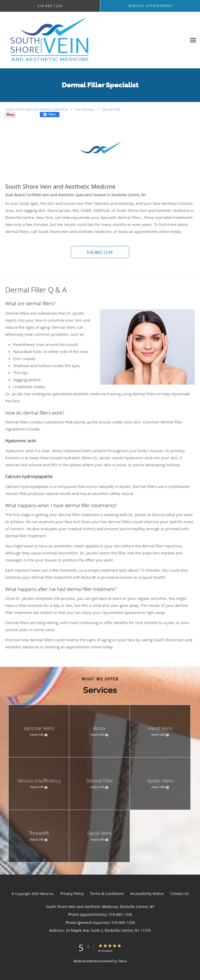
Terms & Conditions (107, 894)
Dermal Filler (111, 109)
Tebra (123, 961)
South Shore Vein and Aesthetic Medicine (36, 109)
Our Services (85, 109)
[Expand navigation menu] (193, 40)
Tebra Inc (46, 894)
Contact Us (179, 894)
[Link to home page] (69, 40)
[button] (100, 252)
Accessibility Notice (147, 894)
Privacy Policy (72, 894)
